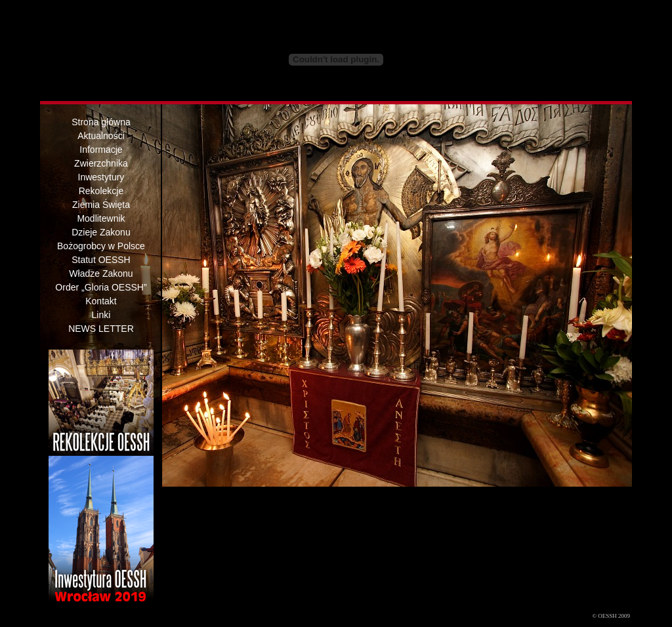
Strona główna (101, 122)
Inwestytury (101, 177)
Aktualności (101, 136)
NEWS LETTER (101, 329)
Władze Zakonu (101, 273)
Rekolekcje (101, 191)
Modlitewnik (101, 218)
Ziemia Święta (101, 205)
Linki (101, 315)
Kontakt (101, 301)
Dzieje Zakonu (101, 232)
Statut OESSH (101, 260)
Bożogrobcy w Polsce (101, 246)
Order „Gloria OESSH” (101, 287)
